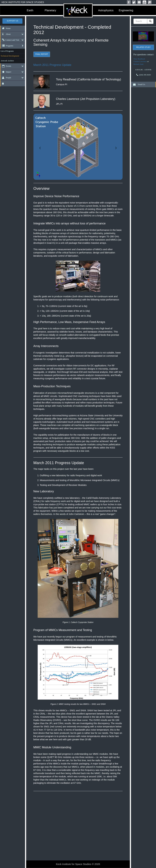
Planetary (50, 10)
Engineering (126, 10)
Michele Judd (138, 64)
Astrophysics (106, 10)
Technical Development (10, 56)
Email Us (138, 84)
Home (5, 28)
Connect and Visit (10, 40)
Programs (7, 46)
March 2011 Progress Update (52, 65)
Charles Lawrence (140, 61)
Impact (6, 72)
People (6, 78)
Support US (13, 21)
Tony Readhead (139, 59)
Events (6, 66)
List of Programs (7, 51)
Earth (30, 10)
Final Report (42, 54)
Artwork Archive (7, 61)
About (5, 34)
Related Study (143, 47)
